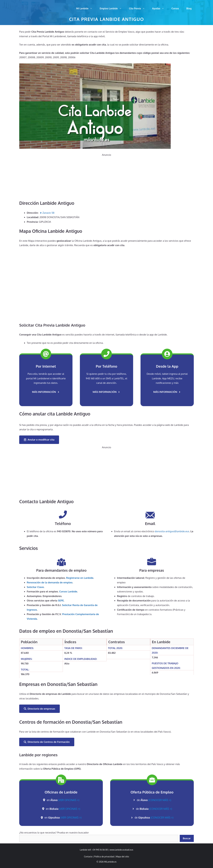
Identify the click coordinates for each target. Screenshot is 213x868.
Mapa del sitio (122, 857)
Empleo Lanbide (112, 8)
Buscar (187, 838)
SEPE (61, 600)
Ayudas (160, 8)
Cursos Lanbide (68, 591)
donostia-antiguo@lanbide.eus (172, 531)
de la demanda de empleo (50, 582)
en (63, 800)
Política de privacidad (104, 857)
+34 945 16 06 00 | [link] (101, 850)
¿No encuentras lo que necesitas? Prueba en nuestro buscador (54, 833)
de (154, 800)
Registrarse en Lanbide (80, 578)
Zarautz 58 (48, 213)
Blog (189, 8)
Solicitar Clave (35, 587)
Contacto (88, 857)
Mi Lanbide (86, 8)
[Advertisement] (106, 178)
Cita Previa (139, 8)
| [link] (122, 857)
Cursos (175, 8)
